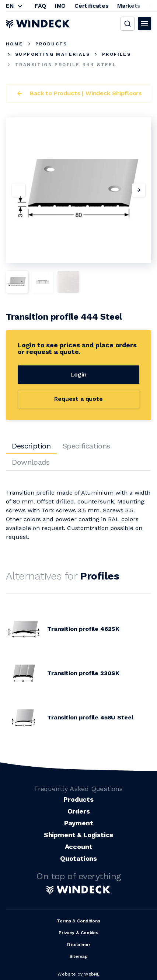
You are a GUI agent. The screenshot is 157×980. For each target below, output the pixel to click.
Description (31, 446)
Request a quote (78, 399)
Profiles (116, 54)
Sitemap (78, 956)
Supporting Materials (53, 54)
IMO (60, 6)
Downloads (31, 462)
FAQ (40, 6)
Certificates (91, 6)
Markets (129, 6)
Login (78, 374)
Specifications (86, 446)
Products (51, 44)
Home (15, 44)
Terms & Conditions (78, 921)
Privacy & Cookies (78, 933)
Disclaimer (79, 945)
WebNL (92, 974)
